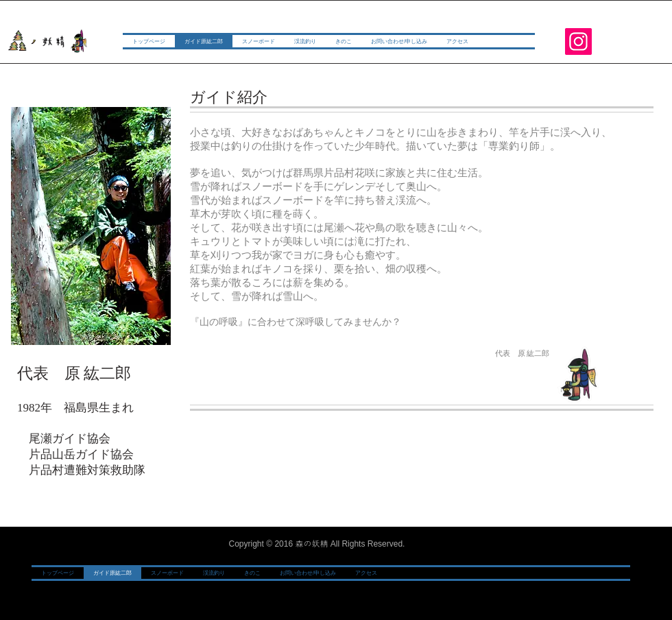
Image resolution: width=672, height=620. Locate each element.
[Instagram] (578, 41)
